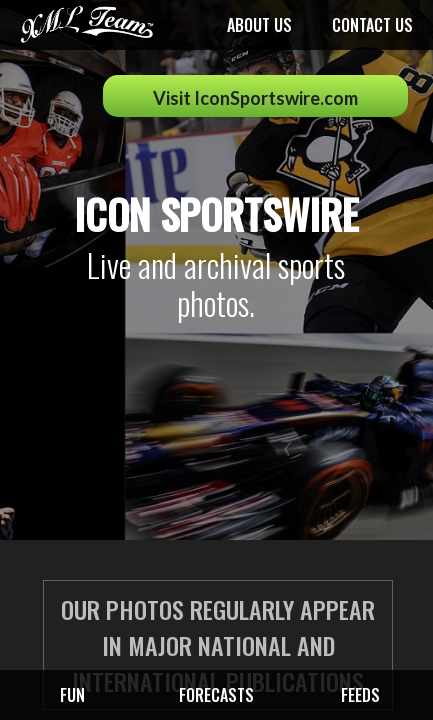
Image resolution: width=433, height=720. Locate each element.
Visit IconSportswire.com (255, 98)
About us (259, 25)
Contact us (372, 25)
